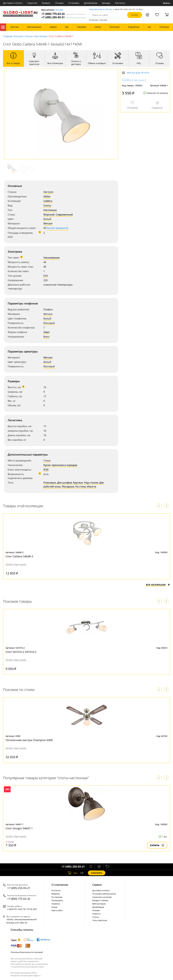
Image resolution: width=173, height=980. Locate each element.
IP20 (46, 470)
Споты (29, 36)
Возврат (46, 3)
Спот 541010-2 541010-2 (21, 652)
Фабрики (56, 894)
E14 (45, 276)
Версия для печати (138, 73)
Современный (64, 215)
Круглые (78, 483)
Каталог (3, 27)
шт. (73, 873)
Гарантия (32, 3)
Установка (74, 3)
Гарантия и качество (102, 897)
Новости (96, 914)
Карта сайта (57, 910)
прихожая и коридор (64, 465)
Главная (8, 36)
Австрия (48, 192)
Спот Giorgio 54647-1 (19, 828)
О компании (60, 885)
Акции (54, 907)
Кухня (47, 465)
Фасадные (68, 487)
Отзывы (59, 3)
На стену (81, 487)
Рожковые (50, 483)
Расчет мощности (58, 228)
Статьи (96, 917)
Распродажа (57, 900)
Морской (49, 215)
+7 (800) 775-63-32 (63, 14)
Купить (157, 845)
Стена (47, 461)
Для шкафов (64, 483)
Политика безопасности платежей (27, 952)
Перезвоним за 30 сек (100, 9)
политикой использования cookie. (28, 967)
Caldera (48, 201)
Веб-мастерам (99, 904)
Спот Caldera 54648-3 (19, 556)
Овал (46, 332)
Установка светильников (104, 894)
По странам (57, 897)
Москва (59, 10)
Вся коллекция (158, 585)
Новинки (56, 904)
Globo (47, 196)
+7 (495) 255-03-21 (63, 17)
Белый (47, 219)
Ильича (91, 487)
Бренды (106, 3)
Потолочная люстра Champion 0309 (29, 740)
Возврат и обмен (100, 900)
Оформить (97, 873)
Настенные (41, 36)
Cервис (97, 885)
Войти (167, 3)
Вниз (46, 337)
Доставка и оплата (13, 3)
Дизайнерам (91, 3)
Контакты (120, 3)
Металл (48, 223)
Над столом (91, 483)
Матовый (49, 323)
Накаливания (52, 258)
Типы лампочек (100, 920)
